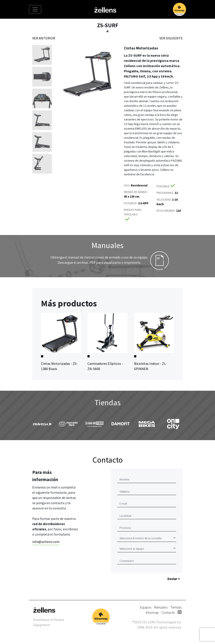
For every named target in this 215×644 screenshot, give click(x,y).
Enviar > (174, 579)
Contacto (168, 612)
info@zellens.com (46, 542)
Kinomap (152, 612)
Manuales (161, 607)
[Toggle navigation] (35, 9)
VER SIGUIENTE (171, 38)
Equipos (146, 607)
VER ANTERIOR (44, 38)
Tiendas (176, 607)
